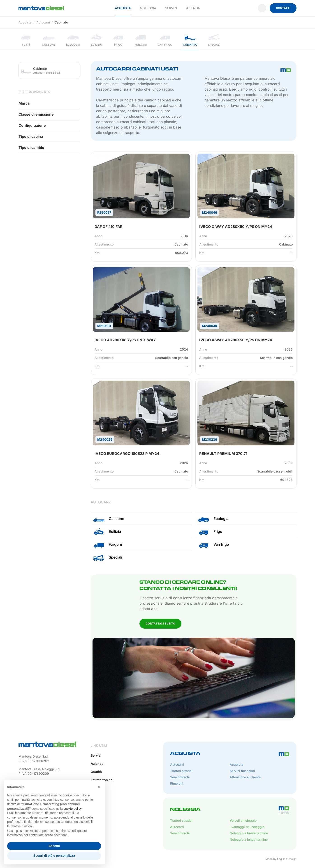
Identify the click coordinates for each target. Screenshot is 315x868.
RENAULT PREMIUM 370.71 (223, 454)
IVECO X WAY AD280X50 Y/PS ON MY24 (236, 227)
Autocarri (43, 22)
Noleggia (148, 8)
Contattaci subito (160, 624)
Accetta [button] (54, 846)
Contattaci (33, 165)
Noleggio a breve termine (249, 833)
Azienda (193, 8)
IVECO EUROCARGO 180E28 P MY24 (127, 454)
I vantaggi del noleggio (247, 827)
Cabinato (61, 22)
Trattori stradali (182, 771)
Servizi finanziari (242, 771)
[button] (99, 787)
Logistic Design (287, 859)
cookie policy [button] (73, 809)
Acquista (123, 8)
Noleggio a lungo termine (249, 839)
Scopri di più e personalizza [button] (54, 856)
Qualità (96, 772)
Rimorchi (177, 783)
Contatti (283, 8)
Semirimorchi (180, 777)
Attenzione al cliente (245, 777)
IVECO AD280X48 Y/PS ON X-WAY (125, 340)
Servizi (171, 8)
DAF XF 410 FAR (109, 227)
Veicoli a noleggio (243, 820)
